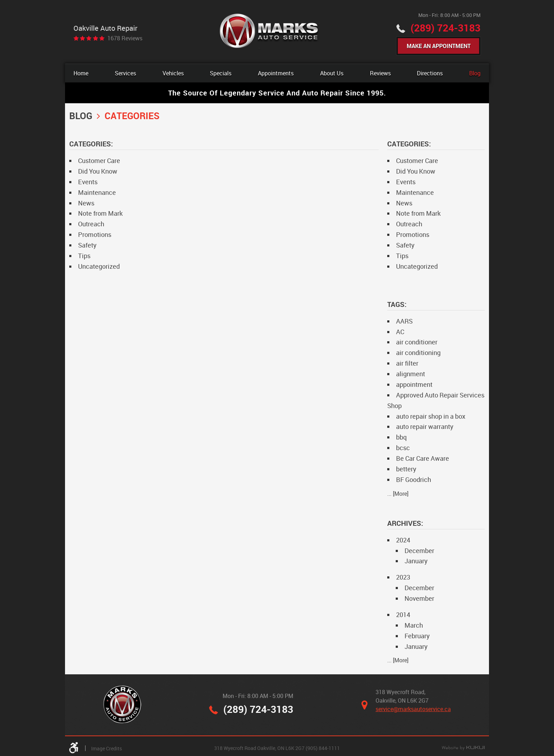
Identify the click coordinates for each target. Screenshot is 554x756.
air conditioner (417, 342)
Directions (430, 73)
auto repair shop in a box (431, 416)
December (419, 551)
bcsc (403, 448)
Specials (221, 73)
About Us (332, 73)
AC (400, 332)
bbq (401, 437)
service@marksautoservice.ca (413, 709)
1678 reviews (125, 38)
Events (88, 182)
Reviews (380, 73)
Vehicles (173, 73)
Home (81, 73)
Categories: (409, 144)
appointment (414, 384)
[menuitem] (81, 73)
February (417, 636)
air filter (407, 363)
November (419, 598)
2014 (403, 615)
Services (125, 73)
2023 (403, 577)
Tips (84, 256)
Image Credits (107, 748)
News (86, 203)
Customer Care (99, 161)
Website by (463, 748)
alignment (411, 374)
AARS (404, 321)
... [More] (398, 494)
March (414, 625)
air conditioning (418, 353)
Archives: (405, 523)
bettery (406, 469)
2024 (403, 540)
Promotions (95, 234)
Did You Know (98, 171)
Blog (475, 73)
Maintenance (97, 192)
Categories (132, 116)
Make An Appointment (439, 46)
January (416, 561)
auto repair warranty (425, 426)
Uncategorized (99, 266)
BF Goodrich (414, 479)
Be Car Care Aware (423, 458)
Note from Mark (100, 213)
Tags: (397, 304)
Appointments (276, 73)
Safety (87, 245)
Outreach (91, 224)
